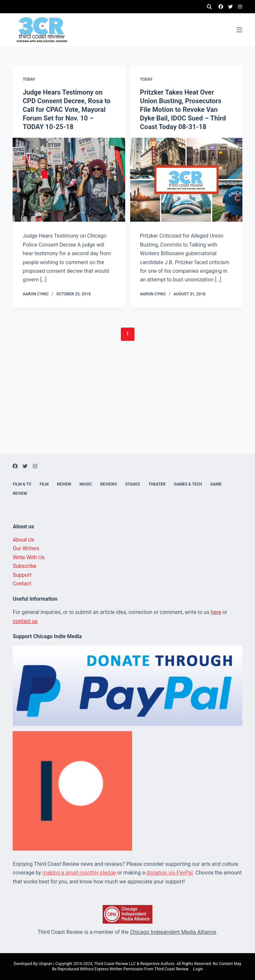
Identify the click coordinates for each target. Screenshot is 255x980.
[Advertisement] (127, 407)
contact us (25, 621)
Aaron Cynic (36, 294)
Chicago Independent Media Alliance (173, 932)
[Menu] (239, 30)
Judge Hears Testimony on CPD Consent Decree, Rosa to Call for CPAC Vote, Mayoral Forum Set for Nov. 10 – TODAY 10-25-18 (66, 110)
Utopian (45, 964)
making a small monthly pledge (79, 873)
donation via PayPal (170, 873)
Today (29, 79)
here (216, 612)
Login (198, 969)
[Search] (209, 7)
